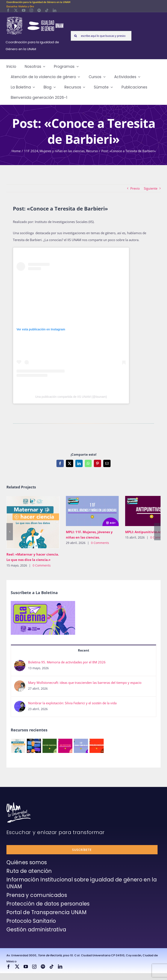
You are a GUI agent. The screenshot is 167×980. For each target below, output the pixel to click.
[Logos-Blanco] (35, 17)
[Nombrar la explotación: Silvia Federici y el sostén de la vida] (20, 704)
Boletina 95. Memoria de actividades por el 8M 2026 (67, 662)
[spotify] (39, 10)
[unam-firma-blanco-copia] (18, 804)
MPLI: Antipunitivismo (143, 532)
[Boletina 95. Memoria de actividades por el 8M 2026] (20, 663)
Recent (84, 650)
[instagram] (31, 10)
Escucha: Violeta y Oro (20, 6)
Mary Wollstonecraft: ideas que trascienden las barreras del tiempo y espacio (85, 683)
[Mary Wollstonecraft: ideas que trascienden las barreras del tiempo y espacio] (20, 684)
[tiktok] (47, 10)
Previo (135, 188)
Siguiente (151, 188)
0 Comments (42, 565)
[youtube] (24, 10)
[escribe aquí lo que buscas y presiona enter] (101, 36)
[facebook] (8, 10)
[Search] (76, 36)
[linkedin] (55, 10)
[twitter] (16, 10)
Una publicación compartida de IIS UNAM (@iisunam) (71, 397)
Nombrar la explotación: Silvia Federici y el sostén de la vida (72, 703)
